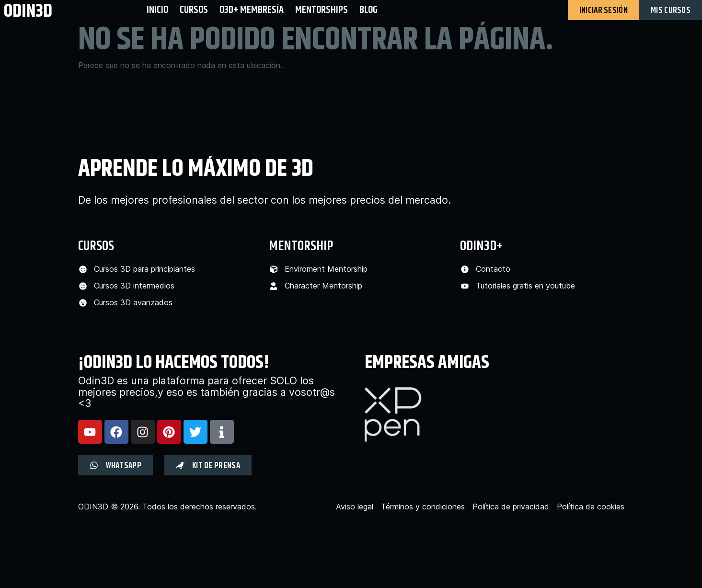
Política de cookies (591, 507)
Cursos (194, 10)
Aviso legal (355, 507)
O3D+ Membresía (252, 10)
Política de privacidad (511, 507)
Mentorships (322, 10)
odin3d (28, 11)
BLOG (368, 10)
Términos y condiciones (423, 507)
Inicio (157, 10)
